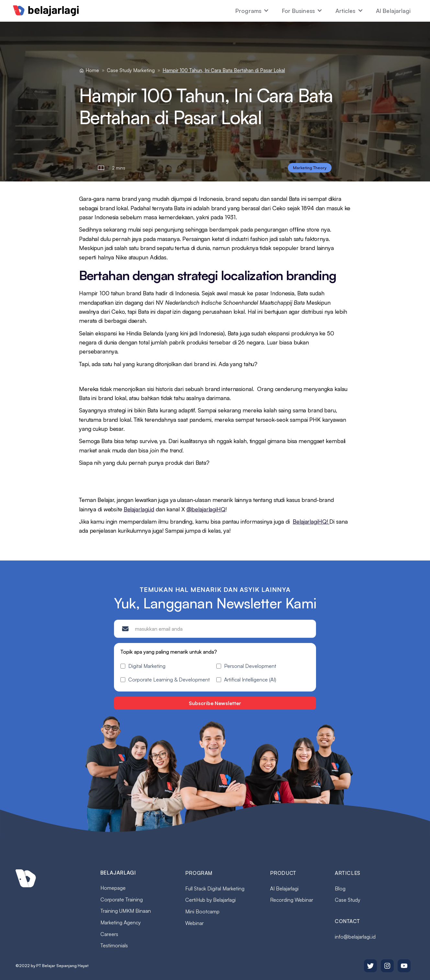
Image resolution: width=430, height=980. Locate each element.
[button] (252, 11)
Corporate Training (122, 899)
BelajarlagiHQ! (311, 521)
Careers (109, 934)
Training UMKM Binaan (126, 911)
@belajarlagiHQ (206, 509)
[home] (46, 11)
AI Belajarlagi (393, 11)
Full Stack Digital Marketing (215, 888)
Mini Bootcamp (202, 911)
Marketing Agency (120, 922)
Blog (340, 888)
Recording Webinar (292, 900)
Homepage (113, 888)
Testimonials (114, 945)
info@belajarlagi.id (355, 937)
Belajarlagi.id (139, 509)
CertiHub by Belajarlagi (210, 900)
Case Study (347, 900)
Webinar (194, 923)
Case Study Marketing (131, 70)
